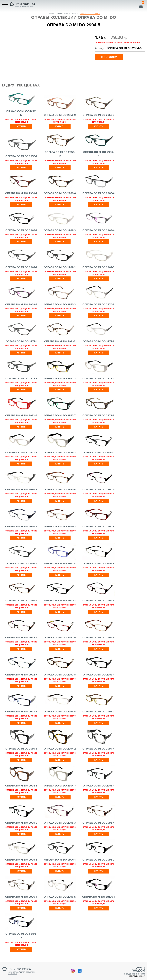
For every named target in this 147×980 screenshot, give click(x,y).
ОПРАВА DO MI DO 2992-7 (21, 675)
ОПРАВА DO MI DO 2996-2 (98, 860)
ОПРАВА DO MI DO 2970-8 (98, 305)
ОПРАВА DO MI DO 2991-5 (60, 564)
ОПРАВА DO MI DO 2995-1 (98, 786)
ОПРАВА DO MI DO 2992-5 (60, 638)
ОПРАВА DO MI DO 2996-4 (21, 897)
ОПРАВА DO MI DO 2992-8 (60, 675)
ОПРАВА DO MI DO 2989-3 (60, 453)
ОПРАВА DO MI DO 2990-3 (21, 490)
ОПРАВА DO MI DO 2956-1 (21, 156)
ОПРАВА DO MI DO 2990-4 (60, 490)
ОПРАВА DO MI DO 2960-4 (60, 193)
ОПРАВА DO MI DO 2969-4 (21, 305)
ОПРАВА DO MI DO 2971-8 (98, 341)
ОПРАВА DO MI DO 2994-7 (60, 786)
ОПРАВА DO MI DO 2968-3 (60, 230)
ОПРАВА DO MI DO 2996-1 (60, 860)
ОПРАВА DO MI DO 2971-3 (60, 341)
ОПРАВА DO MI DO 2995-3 (60, 823)
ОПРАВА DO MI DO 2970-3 (60, 305)
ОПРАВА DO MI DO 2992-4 (21, 638)
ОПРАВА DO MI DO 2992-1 (60, 601)
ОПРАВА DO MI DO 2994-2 (60, 749)
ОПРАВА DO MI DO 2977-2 (21, 453)
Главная (51, 14)
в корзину (109, 57)
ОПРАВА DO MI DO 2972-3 (60, 379)
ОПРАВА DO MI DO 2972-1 (21, 379)
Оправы (59, 14)
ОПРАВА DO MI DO (71, 14)
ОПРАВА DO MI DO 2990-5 (98, 490)
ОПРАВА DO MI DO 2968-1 (21, 230)
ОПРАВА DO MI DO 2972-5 (98, 379)
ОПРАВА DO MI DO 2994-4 (98, 749)
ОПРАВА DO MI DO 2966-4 (98, 193)
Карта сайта (12, 974)
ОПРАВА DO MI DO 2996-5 (60, 897)
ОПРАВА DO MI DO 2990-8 (98, 527)
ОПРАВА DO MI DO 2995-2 (21, 823)
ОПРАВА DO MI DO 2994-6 (21, 786)
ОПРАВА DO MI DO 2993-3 (21, 712)
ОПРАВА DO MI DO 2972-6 (21, 416)
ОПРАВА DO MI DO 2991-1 (21, 564)
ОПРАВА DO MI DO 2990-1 (98, 453)
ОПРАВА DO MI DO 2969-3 (98, 267)
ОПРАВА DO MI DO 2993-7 (98, 712)
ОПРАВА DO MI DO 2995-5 (21, 860)
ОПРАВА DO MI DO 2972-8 (98, 416)
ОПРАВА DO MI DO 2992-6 (98, 638)
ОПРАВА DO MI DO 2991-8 (21, 601)
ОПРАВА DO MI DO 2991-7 (98, 564)
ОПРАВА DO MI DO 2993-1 (98, 675)
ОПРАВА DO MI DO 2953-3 (98, 115)
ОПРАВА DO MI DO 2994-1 (21, 749)
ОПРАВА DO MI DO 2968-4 (98, 230)
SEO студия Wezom (137, 976)
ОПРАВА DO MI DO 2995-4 (98, 823)
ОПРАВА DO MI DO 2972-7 (60, 416)
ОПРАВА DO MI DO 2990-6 (21, 527)
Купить (21, 126)
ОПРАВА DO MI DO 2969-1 (21, 267)
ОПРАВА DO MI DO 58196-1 (98, 897)
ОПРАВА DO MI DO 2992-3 (98, 601)
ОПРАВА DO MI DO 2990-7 (60, 527)
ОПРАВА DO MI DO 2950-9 (60, 115)
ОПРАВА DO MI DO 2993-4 (60, 712)
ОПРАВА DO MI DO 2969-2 (60, 267)
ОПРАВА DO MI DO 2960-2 (21, 193)
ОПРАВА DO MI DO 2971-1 (21, 341)
